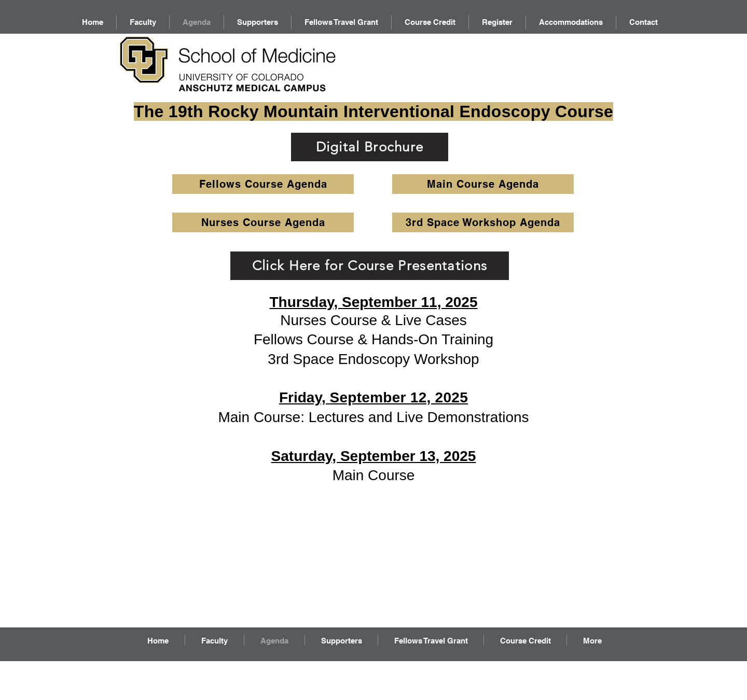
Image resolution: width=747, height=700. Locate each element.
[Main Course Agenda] (483, 184)
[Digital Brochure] (370, 147)
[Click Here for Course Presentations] (370, 266)
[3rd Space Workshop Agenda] (483, 222)
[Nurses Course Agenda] (263, 222)
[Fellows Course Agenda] (263, 184)
